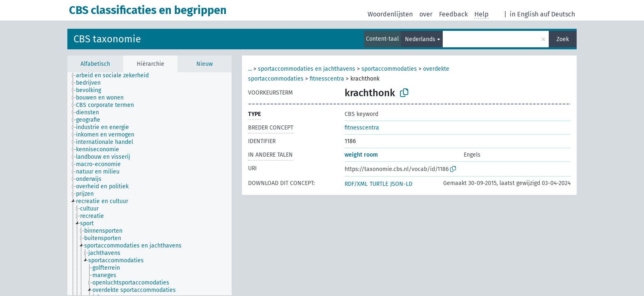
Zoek (563, 39)
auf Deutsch (558, 14)
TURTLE (379, 184)
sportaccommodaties (389, 69)
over (426, 14)
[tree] (149, 184)
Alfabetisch (95, 64)
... (250, 69)
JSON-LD (401, 184)
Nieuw (205, 64)
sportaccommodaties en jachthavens (307, 69)
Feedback (453, 14)
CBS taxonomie (107, 39)
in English (524, 14)
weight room (361, 155)
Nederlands (420, 39)
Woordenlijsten (390, 14)
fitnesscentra (327, 79)
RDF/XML (356, 184)
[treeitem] (116, 76)
